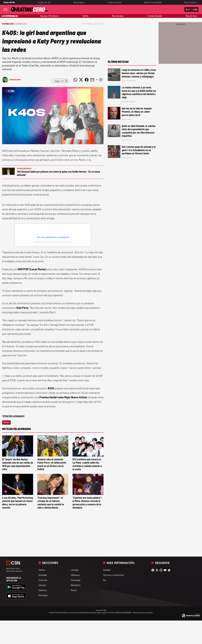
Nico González (118, 16)
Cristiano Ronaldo (155, 16)
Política (42, 570)
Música (6, 422)
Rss (105, 580)
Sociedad (43, 575)
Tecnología (76, 580)
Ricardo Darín (191, 16)
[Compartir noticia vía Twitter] (81, 80)
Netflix (86, 16)
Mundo (74, 590)
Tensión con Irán (44, 2)
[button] (101, 80)
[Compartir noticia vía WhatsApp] (75, 80)
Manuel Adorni (79, 2)
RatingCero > (9, 24)
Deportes (43, 590)
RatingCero (21, 24)
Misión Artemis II (190, 2)
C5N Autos (75, 575)
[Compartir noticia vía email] (92, 80)
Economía (43, 580)
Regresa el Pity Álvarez (50, 16)
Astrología (43, 595)
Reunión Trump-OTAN (153, 2)
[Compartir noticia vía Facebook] (87, 80)
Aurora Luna (15, 79)
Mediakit (107, 570)
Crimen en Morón (114, 2)
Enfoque (42, 585)
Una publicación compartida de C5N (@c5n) (53, 242)
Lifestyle (75, 570)
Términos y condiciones (114, 575)
